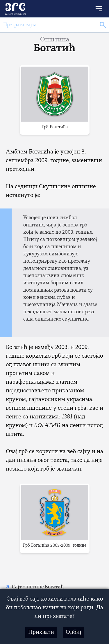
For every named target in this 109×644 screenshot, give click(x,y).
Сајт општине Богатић (38, 587)
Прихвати (41, 632)
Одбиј (73, 632)
